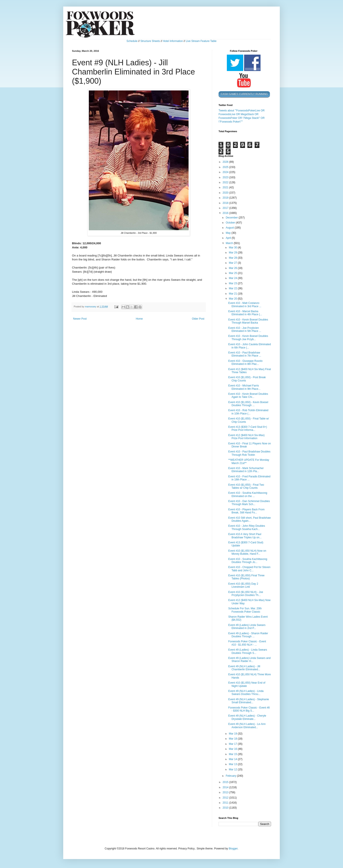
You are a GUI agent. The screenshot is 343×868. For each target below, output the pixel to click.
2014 (226, 787)
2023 (226, 177)
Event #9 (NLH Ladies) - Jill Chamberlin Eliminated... (244, 668)
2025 (226, 167)
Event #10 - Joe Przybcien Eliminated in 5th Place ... (245, 329)
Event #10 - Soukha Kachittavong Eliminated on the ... (248, 494)
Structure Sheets (150, 41)
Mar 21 (233, 294)
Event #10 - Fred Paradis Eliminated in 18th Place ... (249, 478)
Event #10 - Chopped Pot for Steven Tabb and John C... (249, 569)
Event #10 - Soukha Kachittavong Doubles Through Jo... (248, 561)
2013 (226, 792)
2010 (226, 808)
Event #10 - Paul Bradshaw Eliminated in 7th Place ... (245, 354)
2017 (226, 208)
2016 (226, 213)
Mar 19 (233, 734)
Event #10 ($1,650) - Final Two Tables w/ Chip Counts (246, 486)
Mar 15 (233, 754)
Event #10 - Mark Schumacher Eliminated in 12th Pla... (246, 470)
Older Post (198, 319)
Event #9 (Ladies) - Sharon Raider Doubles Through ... (248, 635)
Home (139, 319)
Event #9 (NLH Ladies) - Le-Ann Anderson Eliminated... (247, 726)
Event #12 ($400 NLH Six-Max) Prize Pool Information (246, 437)
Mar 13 (233, 764)
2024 (226, 172)
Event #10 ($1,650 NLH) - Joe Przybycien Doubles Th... (246, 594)
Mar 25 (233, 273)
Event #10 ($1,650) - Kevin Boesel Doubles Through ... (248, 404)
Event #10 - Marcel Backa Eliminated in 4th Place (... (245, 313)
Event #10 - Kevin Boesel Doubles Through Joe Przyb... (248, 338)
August (230, 228)
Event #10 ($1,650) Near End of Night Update (247, 684)
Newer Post (80, 319)
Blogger (233, 849)
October (231, 223)
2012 (226, 798)
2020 (226, 193)
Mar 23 (233, 283)
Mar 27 (233, 263)
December (232, 218)
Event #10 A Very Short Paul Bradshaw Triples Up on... (245, 536)
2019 (226, 198)
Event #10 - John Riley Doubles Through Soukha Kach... (247, 527)
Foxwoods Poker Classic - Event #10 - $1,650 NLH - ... (247, 643)
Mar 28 (233, 258)
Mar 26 (233, 268)
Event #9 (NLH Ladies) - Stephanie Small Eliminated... (248, 701)
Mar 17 (233, 744)
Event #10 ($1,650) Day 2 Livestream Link (243, 585)
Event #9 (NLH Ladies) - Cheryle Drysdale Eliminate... (247, 717)
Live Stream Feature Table (201, 41)
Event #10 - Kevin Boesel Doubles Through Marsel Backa (248, 321)
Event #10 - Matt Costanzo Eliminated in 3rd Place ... (245, 305)
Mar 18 (233, 739)
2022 (226, 182)
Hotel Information (173, 41)
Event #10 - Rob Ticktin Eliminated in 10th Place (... (248, 412)
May (229, 233)
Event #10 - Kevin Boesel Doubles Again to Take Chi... (248, 395)
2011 (226, 803)
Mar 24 (233, 278)
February (231, 776)
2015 (226, 782)
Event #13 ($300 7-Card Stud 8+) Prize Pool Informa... (248, 428)
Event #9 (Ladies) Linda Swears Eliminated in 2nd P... (247, 627)
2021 (226, 187)
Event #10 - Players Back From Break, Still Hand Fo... (246, 511)
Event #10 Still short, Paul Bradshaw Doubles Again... (249, 519)
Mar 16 (233, 749)
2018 (226, 203)
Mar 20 (233, 299)
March (230, 243)
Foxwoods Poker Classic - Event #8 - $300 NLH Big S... (249, 709)
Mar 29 (233, 253)
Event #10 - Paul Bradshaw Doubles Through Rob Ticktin (249, 453)
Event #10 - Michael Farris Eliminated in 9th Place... (244, 387)
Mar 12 (233, 769)
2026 (226, 162)
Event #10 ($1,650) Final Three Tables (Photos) (246, 577)
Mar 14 (233, 759)
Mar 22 (233, 288)
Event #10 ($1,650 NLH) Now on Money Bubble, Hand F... (247, 552)
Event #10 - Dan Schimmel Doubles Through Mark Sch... (249, 503)
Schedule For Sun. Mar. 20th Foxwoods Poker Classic (245, 610)
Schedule (132, 41)
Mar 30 (233, 248)
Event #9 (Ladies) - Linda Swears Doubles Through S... (248, 651)
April (229, 238)
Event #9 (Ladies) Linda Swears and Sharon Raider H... (249, 660)
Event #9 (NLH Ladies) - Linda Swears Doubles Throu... (246, 693)
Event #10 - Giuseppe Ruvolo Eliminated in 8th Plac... (245, 362)
